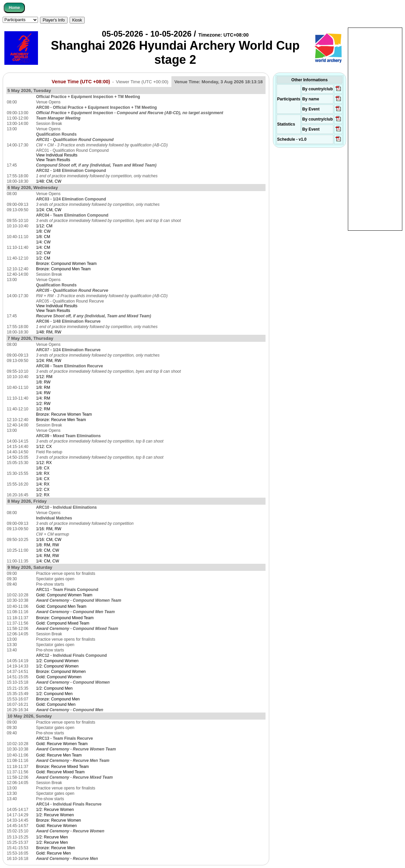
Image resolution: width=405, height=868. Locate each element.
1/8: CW (43, 231)
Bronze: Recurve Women (58, 820)
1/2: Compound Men (54, 688)
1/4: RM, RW (47, 556)
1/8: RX (43, 473)
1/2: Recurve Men (52, 837)
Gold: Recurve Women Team (62, 744)
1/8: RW (43, 382)
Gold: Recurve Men (53, 853)
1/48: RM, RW (49, 332)
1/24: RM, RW (49, 361)
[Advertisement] (375, 129)
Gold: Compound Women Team (64, 595)
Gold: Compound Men (56, 704)
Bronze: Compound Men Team (63, 269)
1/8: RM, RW (47, 545)
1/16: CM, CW (49, 540)
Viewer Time (142, 82)
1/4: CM (43, 247)
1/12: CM (44, 226)
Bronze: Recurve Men (55, 848)
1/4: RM (43, 398)
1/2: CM (43, 258)
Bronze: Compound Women (61, 672)
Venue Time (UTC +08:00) (81, 82)
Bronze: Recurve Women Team (64, 414)
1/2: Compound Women (57, 661)
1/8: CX (43, 468)
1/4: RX (43, 484)
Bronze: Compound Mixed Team (65, 618)
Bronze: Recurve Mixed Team (62, 767)
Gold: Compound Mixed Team (63, 623)
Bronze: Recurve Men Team (61, 420)
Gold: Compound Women (59, 677)
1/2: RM (43, 409)
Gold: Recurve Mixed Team (60, 772)
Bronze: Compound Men (58, 699)
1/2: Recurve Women (55, 810)
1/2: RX (43, 495)
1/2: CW (43, 253)
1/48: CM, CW (49, 181)
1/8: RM (43, 387)
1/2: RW (43, 404)
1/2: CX (43, 490)
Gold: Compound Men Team (61, 606)
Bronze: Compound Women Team (66, 264)
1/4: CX (43, 479)
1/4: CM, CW (48, 561)
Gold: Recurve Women (56, 826)
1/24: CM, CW (49, 210)
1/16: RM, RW (49, 529)
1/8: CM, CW (48, 550)
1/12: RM (44, 377)
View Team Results (53, 160)
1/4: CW (43, 242)
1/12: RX (44, 463)
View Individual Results (57, 155)
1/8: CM (43, 237)
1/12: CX (44, 447)
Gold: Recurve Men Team (59, 755)
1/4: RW (43, 393)
